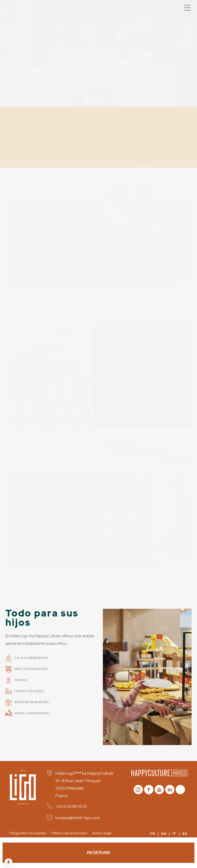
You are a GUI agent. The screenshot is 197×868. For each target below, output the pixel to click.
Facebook (149, 790)
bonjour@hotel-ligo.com (78, 818)
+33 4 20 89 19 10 (71, 806)
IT (174, 834)
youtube (159, 790)
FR (152, 834)
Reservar (99, 853)
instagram (138, 790)
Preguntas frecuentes (28, 833)
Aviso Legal (102, 833)
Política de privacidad (69, 833)
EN (164, 834)
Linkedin (170, 790)
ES (185, 834)
